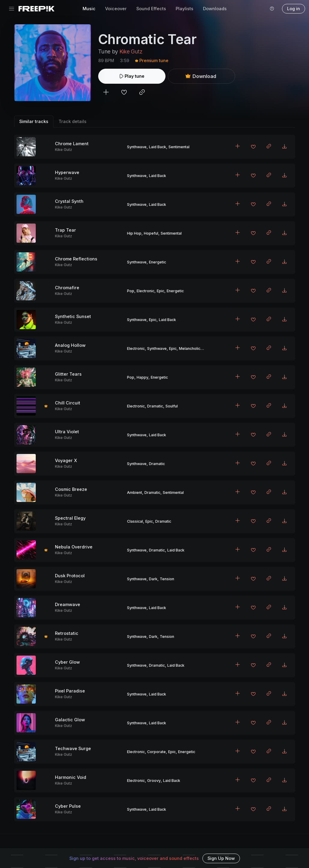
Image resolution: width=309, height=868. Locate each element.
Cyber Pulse (68, 806)
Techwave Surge (73, 748)
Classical (135, 521)
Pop (131, 291)
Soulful (172, 406)
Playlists (185, 9)
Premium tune (152, 60)
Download (201, 76)
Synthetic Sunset (73, 316)
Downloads (215, 9)
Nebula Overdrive (74, 547)
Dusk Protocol (70, 576)
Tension (167, 579)
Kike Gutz (131, 51)
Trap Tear (65, 230)
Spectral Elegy (70, 518)
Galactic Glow (70, 720)
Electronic (145, 291)
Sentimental (179, 147)
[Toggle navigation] (12, 9)
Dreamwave (68, 604)
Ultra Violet (67, 432)
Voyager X (66, 460)
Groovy (154, 781)
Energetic (158, 262)
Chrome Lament (72, 144)
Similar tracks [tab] (34, 121)
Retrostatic (67, 633)
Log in (294, 9)
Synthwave (137, 147)
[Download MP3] (284, 147)
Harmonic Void (71, 777)
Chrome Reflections (76, 259)
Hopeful (151, 233)
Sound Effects (151, 9)
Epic (161, 291)
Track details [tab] (73, 121)
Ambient (135, 493)
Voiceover (116, 9)
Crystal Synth (69, 201)
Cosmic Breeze (71, 489)
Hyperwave (67, 172)
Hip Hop (134, 233)
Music (89, 9)
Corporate (156, 752)
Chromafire (67, 288)
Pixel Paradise (70, 691)
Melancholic (190, 348)
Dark (153, 579)
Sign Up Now (221, 858)
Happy (142, 377)
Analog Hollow (70, 345)
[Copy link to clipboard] (142, 93)
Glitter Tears (68, 374)
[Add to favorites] (124, 93)
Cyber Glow (67, 662)
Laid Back (158, 147)
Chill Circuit (68, 403)
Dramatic (155, 406)
